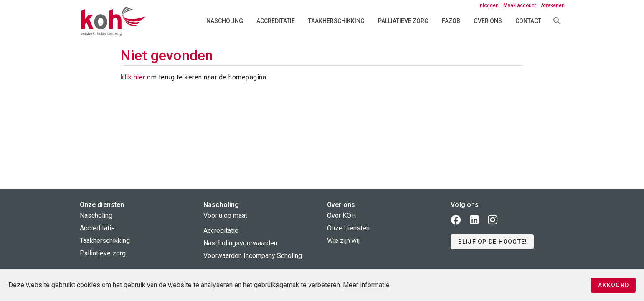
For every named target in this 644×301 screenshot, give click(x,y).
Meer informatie (366, 285)
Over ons (488, 21)
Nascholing (225, 21)
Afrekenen (553, 5)
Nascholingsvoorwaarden (240, 243)
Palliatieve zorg (403, 21)
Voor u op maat (225, 216)
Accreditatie (276, 21)
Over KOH (341, 216)
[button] (492, 242)
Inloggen (489, 5)
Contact (528, 21)
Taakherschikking (336, 21)
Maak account (520, 5)
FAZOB (451, 21)
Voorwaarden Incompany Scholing (253, 256)
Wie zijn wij (343, 241)
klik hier (133, 77)
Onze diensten (348, 228)
